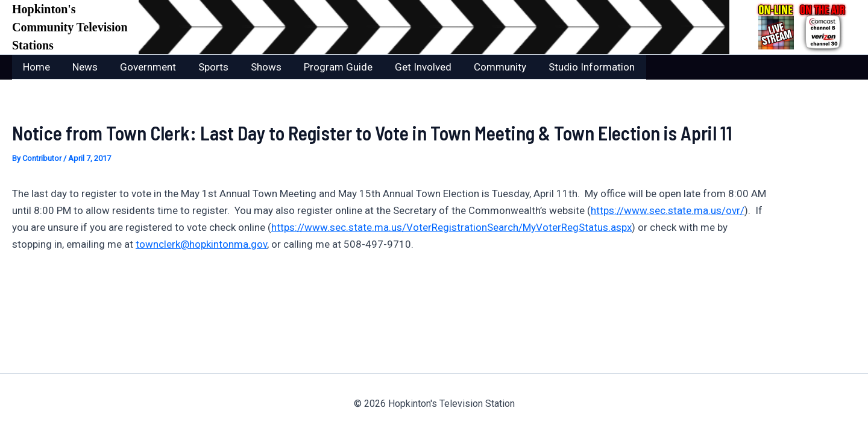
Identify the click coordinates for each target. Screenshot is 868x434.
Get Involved (412, 67)
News (83, 67)
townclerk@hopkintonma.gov (201, 244)
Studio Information (577, 67)
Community (487, 67)
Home (36, 67)
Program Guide (329, 67)
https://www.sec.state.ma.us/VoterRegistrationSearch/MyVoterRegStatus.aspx (451, 227)
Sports (207, 67)
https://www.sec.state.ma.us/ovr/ (668, 210)
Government (144, 67)
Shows (258, 67)
